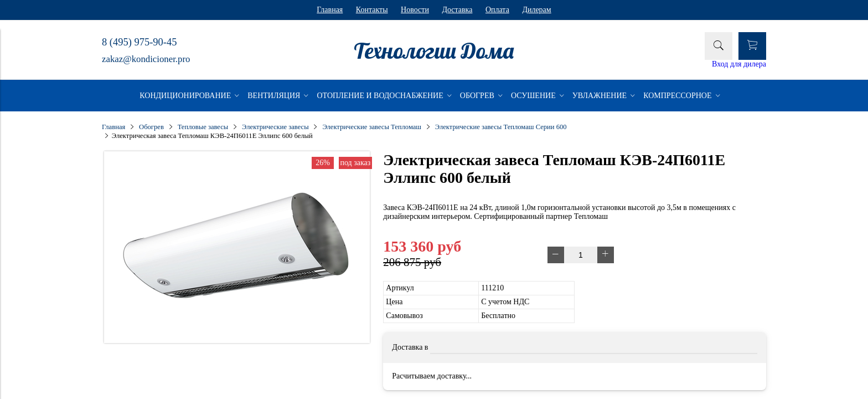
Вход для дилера (739, 64)
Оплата (497, 10)
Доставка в (410, 347)
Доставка (457, 10)
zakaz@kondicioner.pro (146, 59)
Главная (330, 10)
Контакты (372, 10)
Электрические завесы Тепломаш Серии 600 (501, 127)
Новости (415, 10)
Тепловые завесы (203, 127)
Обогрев (151, 127)
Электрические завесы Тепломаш (372, 127)
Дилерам (536, 10)
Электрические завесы (275, 127)
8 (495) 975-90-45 (139, 42)
